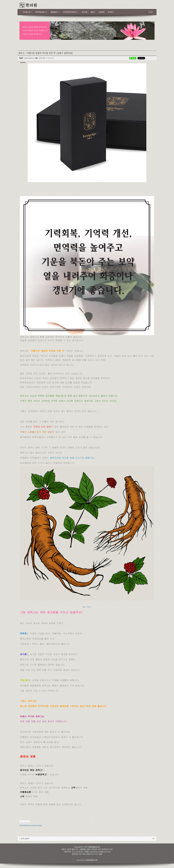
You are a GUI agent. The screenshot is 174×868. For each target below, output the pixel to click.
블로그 (93, 12)
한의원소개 (27, 12)
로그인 (151, 12)
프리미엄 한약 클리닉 (70, 12)
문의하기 (111, 12)
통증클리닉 (55, 12)
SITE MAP (24, 839)
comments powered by (31, 826)
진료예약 (101, 12)
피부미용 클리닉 (41, 12)
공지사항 (84, 12)
